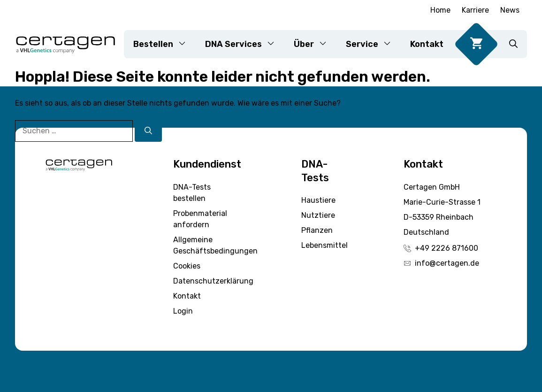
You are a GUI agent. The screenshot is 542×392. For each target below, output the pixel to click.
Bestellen (164, 44)
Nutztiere (318, 215)
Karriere (475, 10)
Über (315, 44)
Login (183, 311)
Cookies (187, 266)
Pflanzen (317, 230)
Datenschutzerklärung (213, 281)
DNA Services (245, 44)
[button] (513, 44)
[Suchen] (148, 131)
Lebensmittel (324, 245)
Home (440, 10)
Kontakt (427, 44)
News (510, 10)
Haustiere (318, 200)
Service (373, 44)
